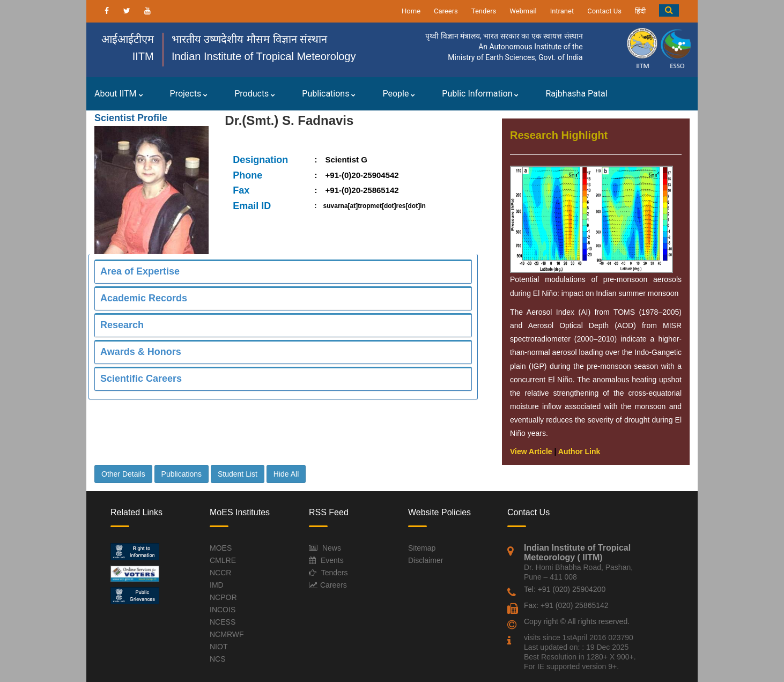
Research (122, 325)
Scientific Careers (141, 379)
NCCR (220, 573)
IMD (217, 585)
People (399, 94)
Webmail (523, 11)
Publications (329, 94)
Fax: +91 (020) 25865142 (566, 605)
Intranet (562, 11)
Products (255, 94)
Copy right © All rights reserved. (577, 621)
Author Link (579, 451)
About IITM (119, 94)
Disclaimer (426, 560)
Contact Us (604, 11)
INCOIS (223, 610)
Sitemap (422, 548)
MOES (221, 548)
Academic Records (144, 298)
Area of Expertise (140, 271)
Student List (238, 474)
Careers (446, 11)
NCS (218, 659)
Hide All (286, 474)
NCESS (223, 622)
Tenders (484, 11)
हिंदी (640, 11)
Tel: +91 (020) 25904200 (565, 589)
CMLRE (223, 560)
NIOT (219, 647)
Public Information (480, 94)
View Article (531, 451)
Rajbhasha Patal (576, 94)
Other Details (123, 474)
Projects (189, 94)
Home (411, 11)
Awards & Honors (141, 352)
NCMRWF (227, 634)
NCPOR (223, 597)
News (332, 548)
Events (332, 560)
